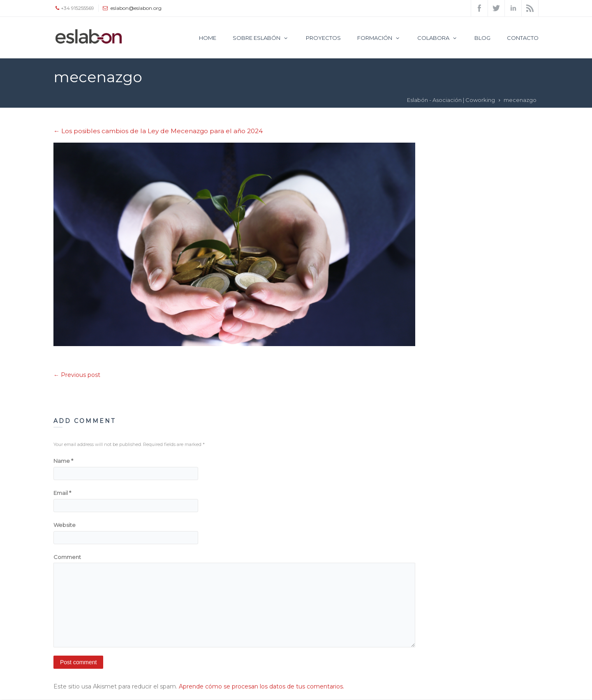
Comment (67, 557)
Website (65, 525)
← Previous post (77, 375)
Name (63, 461)
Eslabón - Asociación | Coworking (451, 100)
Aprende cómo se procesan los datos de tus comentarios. (261, 686)
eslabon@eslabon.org (136, 8)
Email (62, 493)
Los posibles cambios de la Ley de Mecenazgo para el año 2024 (158, 131)
